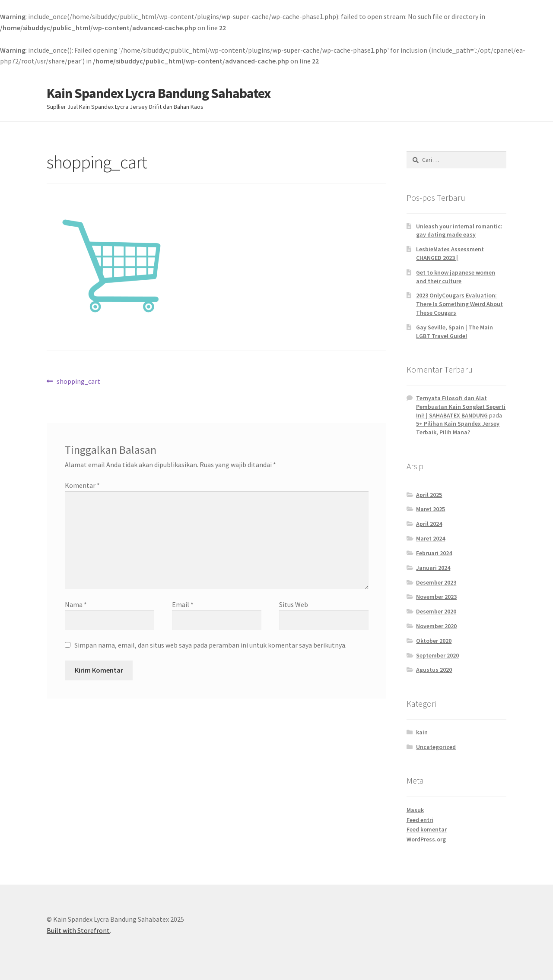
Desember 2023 (436, 582)
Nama (76, 604)
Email (183, 604)
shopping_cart (78, 382)
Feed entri (420, 820)
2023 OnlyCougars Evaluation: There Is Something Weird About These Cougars (459, 304)
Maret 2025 (431, 509)
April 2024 (429, 524)
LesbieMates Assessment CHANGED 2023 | (450, 253)
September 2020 (437, 655)
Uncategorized (436, 747)
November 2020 (436, 626)
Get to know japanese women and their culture (456, 277)
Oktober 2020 (434, 641)
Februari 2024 (434, 553)
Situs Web (294, 604)
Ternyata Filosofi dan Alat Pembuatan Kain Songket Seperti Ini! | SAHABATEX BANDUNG (461, 407)
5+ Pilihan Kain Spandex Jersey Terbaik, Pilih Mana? (458, 428)
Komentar (82, 485)
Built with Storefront (78, 930)
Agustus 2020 (434, 670)
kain (422, 732)
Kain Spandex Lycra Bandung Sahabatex (159, 93)
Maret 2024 (431, 538)
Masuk (415, 810)
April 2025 (429, 495)
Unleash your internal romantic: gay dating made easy (459, 231)
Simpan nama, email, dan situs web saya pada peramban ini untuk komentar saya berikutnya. (210, 645)
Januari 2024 (433, 568)
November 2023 (436, 597)
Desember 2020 (436, 611)
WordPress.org (426, 839)
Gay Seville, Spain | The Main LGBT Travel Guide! (454, 332)
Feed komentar (427, 829)
